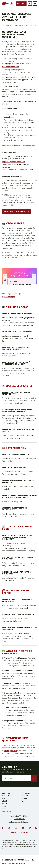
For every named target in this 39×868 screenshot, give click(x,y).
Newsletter (7, 811)
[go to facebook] (3, 828)
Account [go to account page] (24, 798)
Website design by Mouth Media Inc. (14, 863)
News (4, 806)
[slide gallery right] (34, 276)
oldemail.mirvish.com (10, 67)
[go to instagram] (16, 828)
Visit (4, 798)
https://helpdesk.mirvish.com (13, 162)
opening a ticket (11, 751)
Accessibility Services (19, 816)
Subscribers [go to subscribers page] (26, 796)
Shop (4, 809)
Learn (4, 801)
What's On (6, 793)
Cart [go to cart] (23, 801)
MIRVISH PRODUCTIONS (16, 860)
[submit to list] (34, 778)
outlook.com (9, 117)
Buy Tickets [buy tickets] (21, 4)
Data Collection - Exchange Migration (21, 673)
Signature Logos (9, 297)
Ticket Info (7, 796)
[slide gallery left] (5, 276)
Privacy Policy (30, 860)
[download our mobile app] (36, 828)
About (5, 804)
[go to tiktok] (30, 828)
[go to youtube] (23, 828)
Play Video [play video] (13, 281)
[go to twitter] (9, 828)
